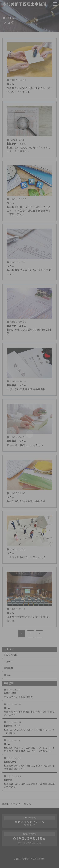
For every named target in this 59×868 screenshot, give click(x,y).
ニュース (8, 662)
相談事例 (8, 668)
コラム (7, 675)
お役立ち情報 (11, 655)
